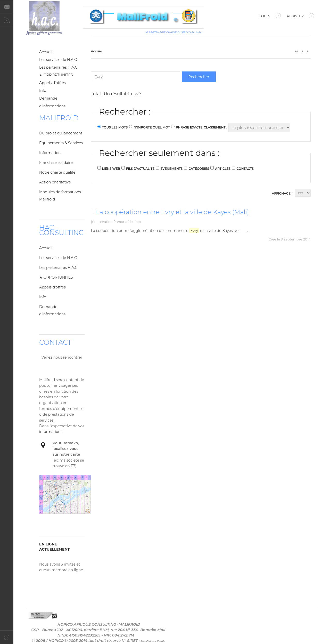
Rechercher (199, 77)
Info (43, 91)
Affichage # (283, 193)
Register (300, 17)
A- (308, 51)
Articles (223, 169)
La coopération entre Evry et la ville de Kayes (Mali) (172, 212)
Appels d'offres (52, 83)
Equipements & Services (61, 143)
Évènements (171, 169)
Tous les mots (115, 127)
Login (270, 17)
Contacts (245, 169)
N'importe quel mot (152, 127)
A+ (296, 51)
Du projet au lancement (61, 133)
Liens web (111, 169)
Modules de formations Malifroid (60, 196)
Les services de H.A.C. (58, 60)
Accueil (46, 52)
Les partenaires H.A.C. (59, 67)
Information (50, 153)
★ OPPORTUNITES (56, 75)
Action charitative (55, 182)
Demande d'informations (52, 102)
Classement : (215, 127)
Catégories (199, 169)
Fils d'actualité (140, 169)
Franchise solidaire (56, 163)
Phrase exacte (189, 127)
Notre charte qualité (57, 172)
